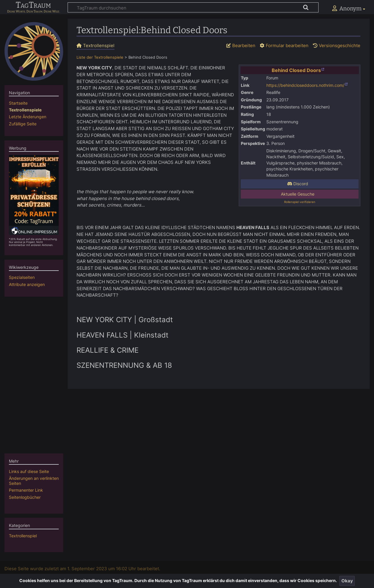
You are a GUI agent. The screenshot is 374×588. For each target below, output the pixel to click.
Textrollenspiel (23, 536)
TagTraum (33, 5)
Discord (298, 184)
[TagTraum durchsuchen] (193, 7)
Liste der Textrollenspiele (100, 57)
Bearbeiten (244, 45)
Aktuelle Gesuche (298, 194)
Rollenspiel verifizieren (300, 202)
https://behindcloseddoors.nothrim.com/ (305, 85)
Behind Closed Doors (296, 70)
